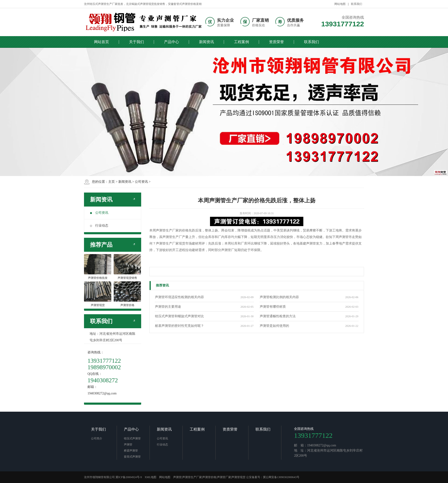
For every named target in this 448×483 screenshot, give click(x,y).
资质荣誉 (276, 42)
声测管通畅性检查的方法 (278, 316)
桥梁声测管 (131, 451)
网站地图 (340, 4)
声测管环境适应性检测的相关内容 (179, 297)
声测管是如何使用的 (274, 326)
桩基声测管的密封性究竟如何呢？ (179, 326)
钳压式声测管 (132, 438)
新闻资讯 (206, 42)
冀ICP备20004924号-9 (129, 477)
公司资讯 (141, 182)
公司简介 (97, 438)
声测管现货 (238, 477)
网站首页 (101, 42)
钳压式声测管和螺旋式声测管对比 (179, 316)
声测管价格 (209, 477)
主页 (112, 182)
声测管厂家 (224, 477)
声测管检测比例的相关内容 (279, 297)
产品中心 (171, 42)
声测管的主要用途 (168, 307)
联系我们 (357, 4)
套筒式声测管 (132, 457)
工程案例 (241, 42)
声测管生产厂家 (192, 477)
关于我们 (136, 42)
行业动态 (99, 226)
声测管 (128, 445)
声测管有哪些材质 (273, 307)
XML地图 (151, 477)
